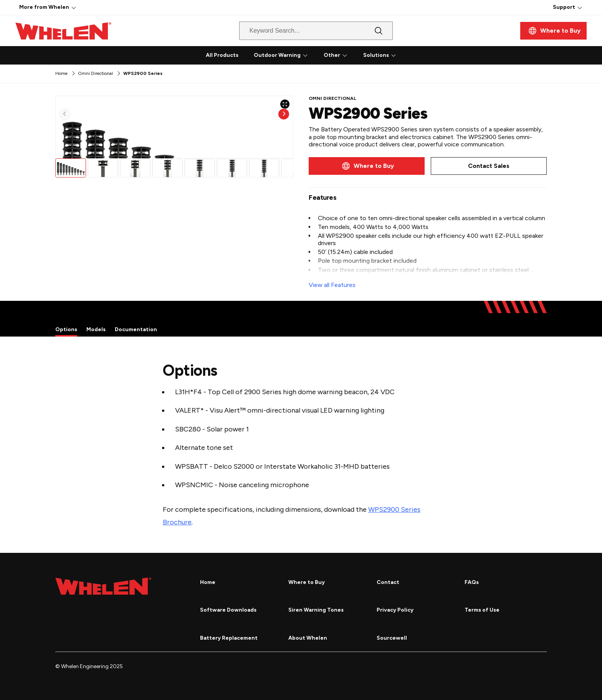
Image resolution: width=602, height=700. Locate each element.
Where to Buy (307, 582)
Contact (388, 582)
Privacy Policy (395, 610)
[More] (74, 7)
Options (66, 329)
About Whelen (308, 638)
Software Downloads (228, 610)
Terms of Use (482, 610)
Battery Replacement (229, 638)
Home (61, 73)
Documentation (136, 329)
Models (96, 329)
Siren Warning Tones (316, 610)
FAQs (472, 582)
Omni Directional (95, 73)
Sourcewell (392, 638)
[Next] (284, 169)
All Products (222, 55)
